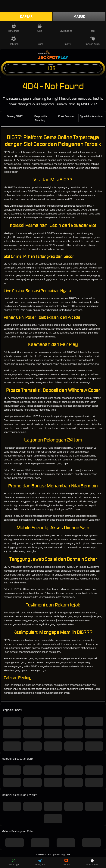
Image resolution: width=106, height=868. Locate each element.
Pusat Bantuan (66, 116)
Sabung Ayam (92, 41)
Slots (40, 28)
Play (63, 58)
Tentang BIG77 (15, 116)
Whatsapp (14, 862)
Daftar (26, 16)
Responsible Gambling (41, 118)
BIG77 (45, 855)
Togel (92, 28)
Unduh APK (92, 862)
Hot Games (14, 28)
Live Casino (66, 28)
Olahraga (14, 41)
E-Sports (66, 41)
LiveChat (66, 862)
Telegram (40, 862)
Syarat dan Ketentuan (91, 116)
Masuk (79, 16)
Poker (40, 41)
